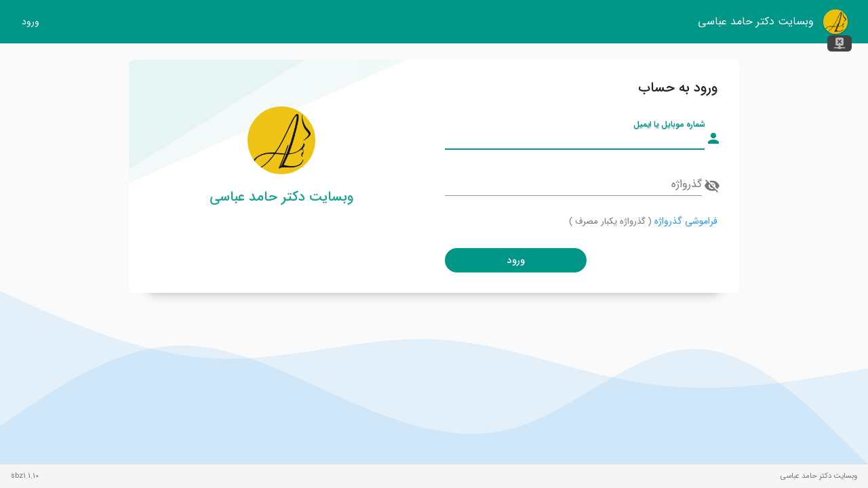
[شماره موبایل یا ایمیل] (575, 138)
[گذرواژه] (573, 184)
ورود (31, 22)
